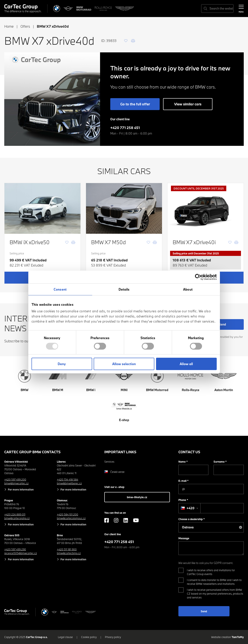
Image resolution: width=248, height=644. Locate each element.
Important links (120, 452)
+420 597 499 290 (15, 549)
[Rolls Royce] (103, 9)
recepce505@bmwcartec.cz (21, 553)
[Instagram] (116, 520)
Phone (183, 500)
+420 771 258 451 (125, 128)
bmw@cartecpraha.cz (17, 518)
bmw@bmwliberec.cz (69, 483)
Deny (62, 364)
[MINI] (68, 9)
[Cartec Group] (23, 9)
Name (183, 462)
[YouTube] (136, 520)
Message (184, 538)
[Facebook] (107, 520)
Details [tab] (124, 289)
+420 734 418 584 (67, 479)
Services (109, 462)
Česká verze (114, 472)
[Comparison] (133, 41)
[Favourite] (126, 41)
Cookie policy (89, 637)
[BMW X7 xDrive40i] (206, 208)
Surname (220, 462)
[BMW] (57, 9)
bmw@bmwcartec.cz (16, 483)
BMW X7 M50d (108, 242)
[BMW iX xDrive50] (42, 208)
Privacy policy (113, 637)
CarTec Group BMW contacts (32, 452)
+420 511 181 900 (67, 549)
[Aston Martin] (125, 9)
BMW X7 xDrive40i (194, 242)
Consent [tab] (60, 289)
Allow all (186, 364)
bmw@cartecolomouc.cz (71, 518)
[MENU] (241, 8)
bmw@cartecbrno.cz (69, 553)
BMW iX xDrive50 (30, 242)
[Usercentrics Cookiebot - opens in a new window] (198, 277)
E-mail (183, 481)
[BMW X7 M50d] (124, 208)
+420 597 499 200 (15, 479)
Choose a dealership (192, 519)
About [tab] (188, 289)
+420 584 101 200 (67, 514)
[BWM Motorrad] (84, 9)
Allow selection (124, 364)
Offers (25, 26)
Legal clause (65, 637)
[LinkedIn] (126, 520)
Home (9, 26)
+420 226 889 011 (15, 514)
